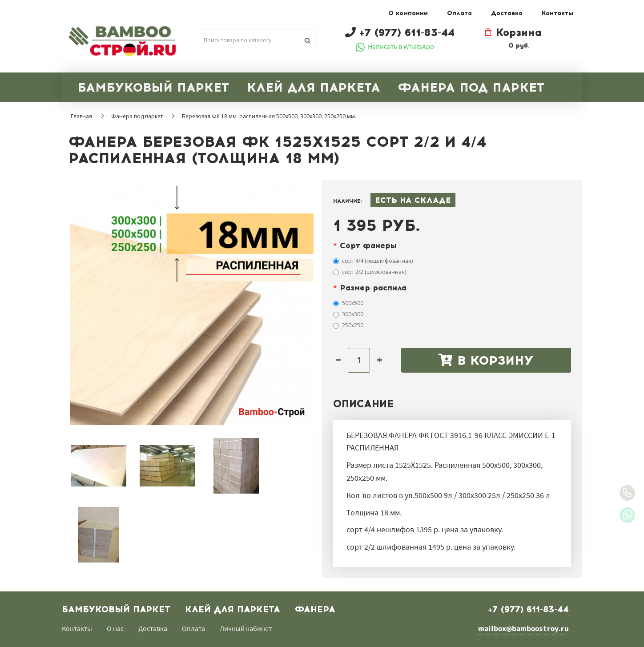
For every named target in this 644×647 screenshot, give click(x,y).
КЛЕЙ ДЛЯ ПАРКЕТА (314, 87)
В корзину (486, 360)
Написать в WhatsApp (401, 46)
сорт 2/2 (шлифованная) (370, 272)
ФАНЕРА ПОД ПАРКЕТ (471, 87)
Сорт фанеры (368, 245)
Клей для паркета (233, 609)
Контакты (557, 13)
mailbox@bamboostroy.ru (523, 628)
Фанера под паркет (137, 116)
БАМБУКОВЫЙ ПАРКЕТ (153, 87)
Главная (81, 116)
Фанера (315, 609)
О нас (115, 628)
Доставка (507, 13)
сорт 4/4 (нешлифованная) (373, 261)
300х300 (348, 314)
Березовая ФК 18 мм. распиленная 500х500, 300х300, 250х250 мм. (269, 116)
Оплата (459, 13)
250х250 (348, 325)
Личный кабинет (246, 628)
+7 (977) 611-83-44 (528, 609)
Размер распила (373, 288)
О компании (408, 13)
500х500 (348, 303)
